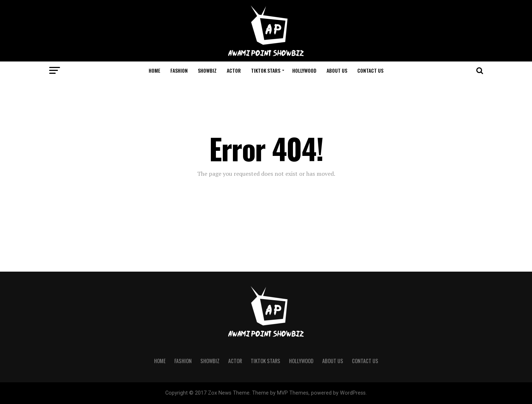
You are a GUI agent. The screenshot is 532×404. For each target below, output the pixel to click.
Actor (234, 70)
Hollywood (304, 70)
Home (154, 70)
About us (337, 70)
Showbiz (207, 70)
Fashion (179, 70)
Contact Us (370, 70)
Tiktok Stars (266, 70)
